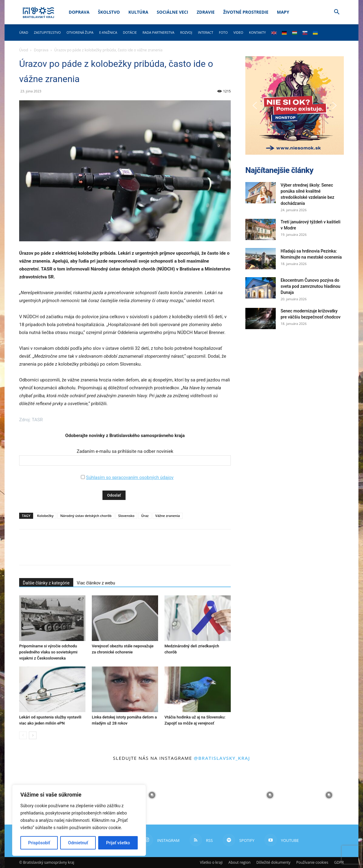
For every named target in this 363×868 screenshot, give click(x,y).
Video (238, 32)
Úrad (24, 32)
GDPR (339, 862)
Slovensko (126, 516)
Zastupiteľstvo (47, 32)
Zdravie (206, 12)
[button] (337, 13)
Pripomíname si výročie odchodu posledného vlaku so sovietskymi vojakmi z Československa (48, 652)
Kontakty (258, 32)
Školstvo (109, 12)
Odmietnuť (78, 843)
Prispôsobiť (39, 843)
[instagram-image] (152, 795)
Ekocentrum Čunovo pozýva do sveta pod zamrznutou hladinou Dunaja (310, 286)
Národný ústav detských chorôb (86, 516)
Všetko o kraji (211, 862)
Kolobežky (45, 516)
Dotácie (130, 32)
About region (239, 862)
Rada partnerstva (159, 32)
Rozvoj (186, 32)
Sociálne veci (173, 12)
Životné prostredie (246, 12)
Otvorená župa (80, 32)
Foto (223, 32)
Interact (206, 32)
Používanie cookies (312, 862)
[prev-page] (23, 735)
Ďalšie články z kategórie (46, 583)
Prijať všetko (118, 843)
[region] (79, 820)
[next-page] (33, 735)
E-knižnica (108, 32)
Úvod (24, 50)
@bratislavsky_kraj (222, 758)
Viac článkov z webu (96, 583)
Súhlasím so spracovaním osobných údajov (130, 477)
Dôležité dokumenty (273, 862)
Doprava (79, 12)
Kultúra (138, 12)
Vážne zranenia (168, 516)
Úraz (145, 516)
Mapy (283, 12)
